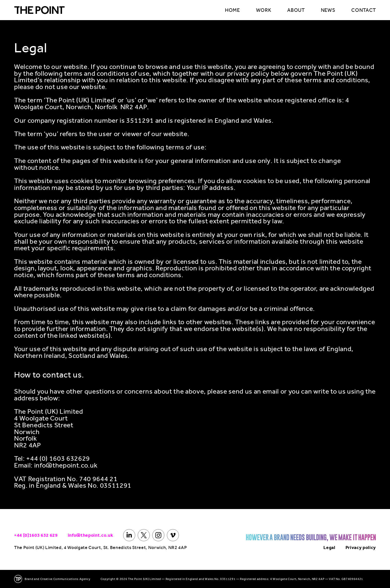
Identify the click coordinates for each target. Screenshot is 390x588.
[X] (144, 535)
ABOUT (296, 10)
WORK (264, 10)
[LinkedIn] (129, 535)
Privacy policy (361, 548)
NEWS (328, 10)
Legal (329, 548)
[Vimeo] (173, 535)
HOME (232, 10)
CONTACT (364, 10)
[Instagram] (158, 535)
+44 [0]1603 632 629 (36, 535)
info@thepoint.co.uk (91, 535)
